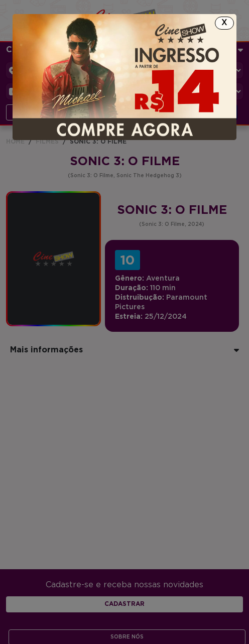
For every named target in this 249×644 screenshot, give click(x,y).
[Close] (224, 23)
